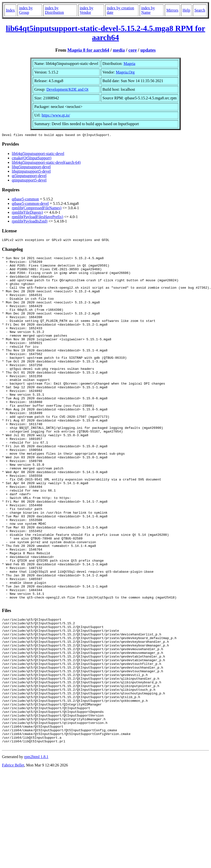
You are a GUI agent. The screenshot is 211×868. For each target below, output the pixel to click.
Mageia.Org (125, 72)
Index (10, 10)
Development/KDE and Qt (68, 89)
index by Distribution (54, 10)
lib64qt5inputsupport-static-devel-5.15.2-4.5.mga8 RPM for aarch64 (106, 33)
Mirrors (172, 10)
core (133, 50)
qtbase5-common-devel (30, 204)
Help (186, 10)
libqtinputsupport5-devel (31, 172)
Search (200, 10)
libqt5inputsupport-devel (31, 168)
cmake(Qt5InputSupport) (32, 159)
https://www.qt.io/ (56, 115)
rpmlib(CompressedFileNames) (37, 209)
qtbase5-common (25, 200)
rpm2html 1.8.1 (36, 853)
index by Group (26, 10)
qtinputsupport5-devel (29, 181)
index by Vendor (87, 10)
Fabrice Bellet (13, 862)
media (119, 50)
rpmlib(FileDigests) (27, 213)
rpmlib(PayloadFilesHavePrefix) (38, 217)
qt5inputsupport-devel (29, 176)
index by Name (148, 10)
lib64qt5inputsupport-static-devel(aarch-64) (46, 163)
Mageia (129, 64)
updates (148, 50)
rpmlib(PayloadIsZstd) (30, 222)
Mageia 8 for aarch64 (88, 50)
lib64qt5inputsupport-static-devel (38, 154)
